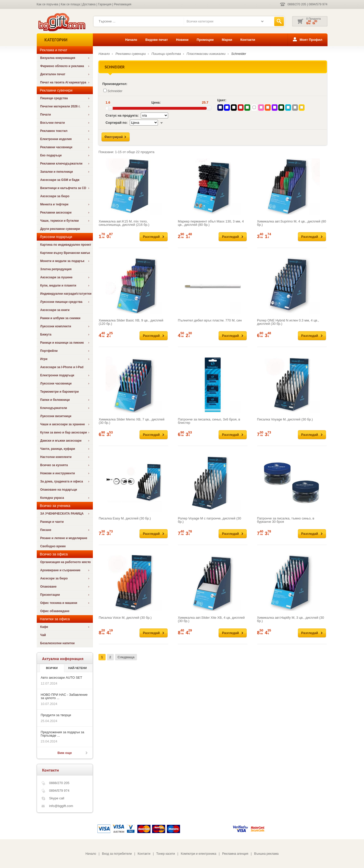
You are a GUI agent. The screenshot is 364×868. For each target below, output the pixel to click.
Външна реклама (266, 854)
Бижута (46, 334)
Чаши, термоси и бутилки (60, 221)
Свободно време (53, 546)
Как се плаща (70, 4)
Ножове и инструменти (58, 473)
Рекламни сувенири (131, 54)
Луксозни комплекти (56, 326)
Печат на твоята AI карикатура (63, 82)
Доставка (89, 4)
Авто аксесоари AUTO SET (62, 678)
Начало (131, 40)
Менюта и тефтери (54, 204)
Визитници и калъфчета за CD (63, 188)
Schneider (239, 54)
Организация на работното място (66, 562)
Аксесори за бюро (54, 578)
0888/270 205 (297, 4)
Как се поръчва (48, 4)
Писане (46, 530)
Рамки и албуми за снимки (60, 318)
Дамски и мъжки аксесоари (61, 441)
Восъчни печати (53, 123)
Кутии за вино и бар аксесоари (64, 432)
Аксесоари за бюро (55, 196)
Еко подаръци (51, 155)
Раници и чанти (52, 522)
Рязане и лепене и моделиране (64, 538)
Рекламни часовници (56, 147)
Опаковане (48, 587)
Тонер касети (166, 854)
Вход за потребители (117, 854)
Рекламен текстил (54, 131)
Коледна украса (52, 498)
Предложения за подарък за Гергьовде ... (62, 734)
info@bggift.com (61, 806)
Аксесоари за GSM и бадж (60, 180)
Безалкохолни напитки (58, 643)
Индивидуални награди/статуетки (66, 294)
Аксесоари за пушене (57, 277)
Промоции (205, 40)
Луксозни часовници (56, 383)
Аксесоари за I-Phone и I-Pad (62, 367)
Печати (46, 115)
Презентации (50, 595)
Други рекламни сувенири (60, 229)
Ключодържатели (54, 408)
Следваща (126, 657)
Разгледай (151, 237)
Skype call (57, 798)
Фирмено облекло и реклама (62, 66)
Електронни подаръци (57, 375)
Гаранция (105, 4)
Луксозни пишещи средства (61, 302)
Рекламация (123, 4)
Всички (52, 668)
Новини (182, 40)
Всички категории (200, 21)
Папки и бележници (55, 400)
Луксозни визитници (56, 416)
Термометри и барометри (60, 392)
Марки (227, 40)
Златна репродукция (56, 269)
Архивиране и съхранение (60, 570)
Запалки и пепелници (57, 172)
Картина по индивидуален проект (66, 245)
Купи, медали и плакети (58, 286)
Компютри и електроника (199, 854)
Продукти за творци (56, 715)
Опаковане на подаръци (59, 490)
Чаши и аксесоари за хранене (63, 424)
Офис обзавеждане (55, 611)
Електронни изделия (56, 139)
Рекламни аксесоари (56, 213)
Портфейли (49, 351)
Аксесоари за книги (55, 310)
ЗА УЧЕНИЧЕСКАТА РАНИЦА (62, 514)
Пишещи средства (54, 98)
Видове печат (157, 40)
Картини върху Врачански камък (65, 253)
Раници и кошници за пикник (62, 343)
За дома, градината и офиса (62, 481)
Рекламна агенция (235, 854)
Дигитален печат (53, 74)
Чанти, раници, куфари (58, 449)
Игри (44, 359)
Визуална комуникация (58, 58)
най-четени (77, 668)
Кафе (44, 627)
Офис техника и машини (59, 603)
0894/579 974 (318, 4)
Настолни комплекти (56, 457)
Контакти (248, 40)
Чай (43, 635)
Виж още (65, 753)
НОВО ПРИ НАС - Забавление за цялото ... (64, 696)
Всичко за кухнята (54, 465)
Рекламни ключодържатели (61, 164)
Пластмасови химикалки (206, 54)
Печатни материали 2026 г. (60, 106)
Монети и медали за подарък (62, 261)
